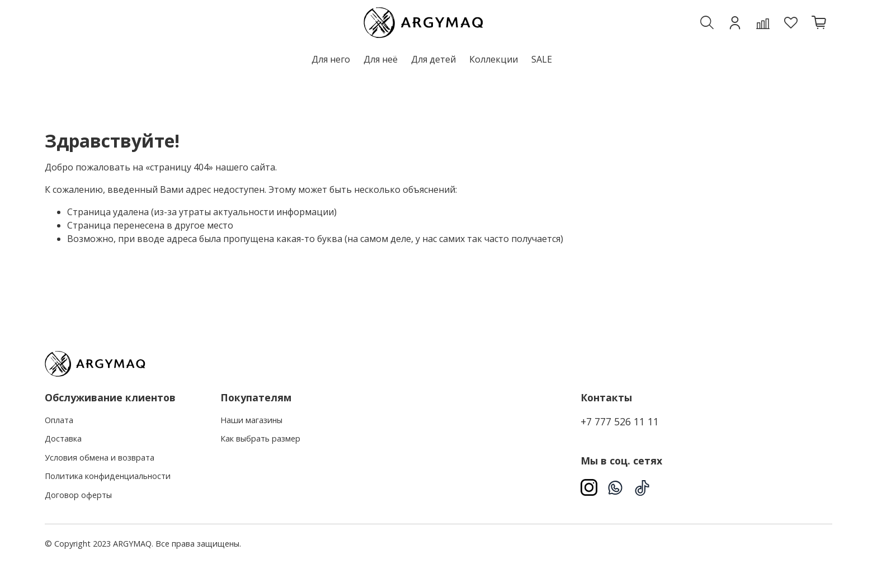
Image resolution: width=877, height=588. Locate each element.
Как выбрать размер (260, 438)
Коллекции (494, 59)
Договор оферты (78, 495)
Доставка (63, 438)
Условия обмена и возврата (100, 457)
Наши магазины (251, 420)
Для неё (381, 59)
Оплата (59, 420)
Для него (331, 59)
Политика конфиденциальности (108, 476)
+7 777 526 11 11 (620, 421)
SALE (542, 59)
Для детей (433, 59)
